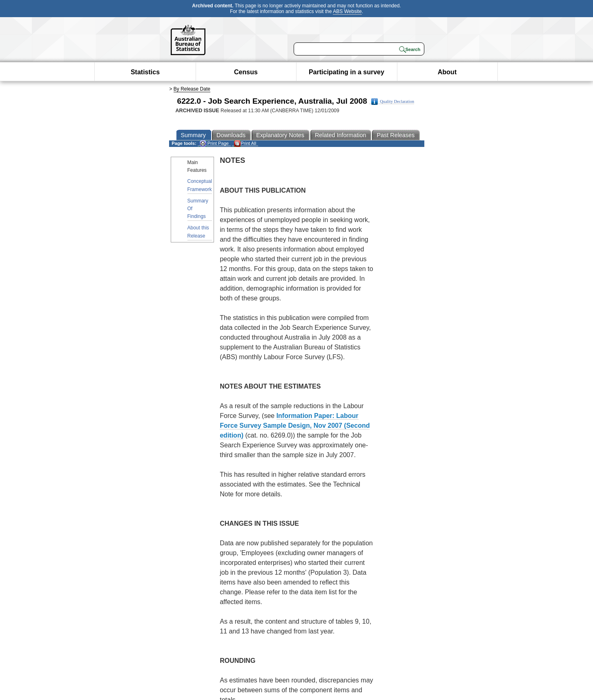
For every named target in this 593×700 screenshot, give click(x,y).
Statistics (145, 72)
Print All (245, 143)
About (447, 72)
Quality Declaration (393, 102)
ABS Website (347, 11)
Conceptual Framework (200, 185)
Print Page (214, 143)
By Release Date (192, 89)
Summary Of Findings (198, 209)
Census (246, 72)
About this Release (198, 232)
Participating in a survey (347, 72)
